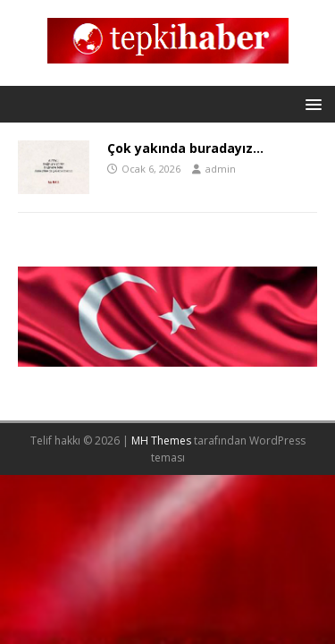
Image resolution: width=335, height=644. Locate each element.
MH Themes (161, 441)
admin (221, 169)
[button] (310, 103)
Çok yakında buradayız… (185, 148)
